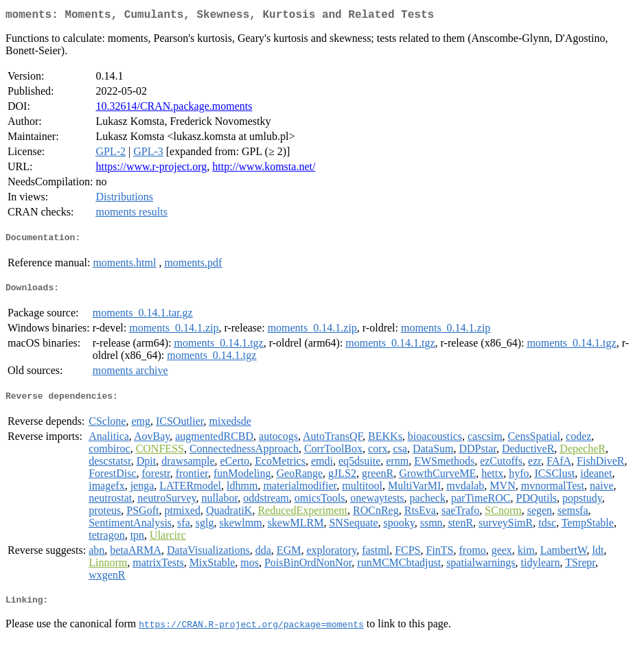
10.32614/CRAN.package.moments (174, 109)
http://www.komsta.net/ (264, 169)
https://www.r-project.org (151, 169)
